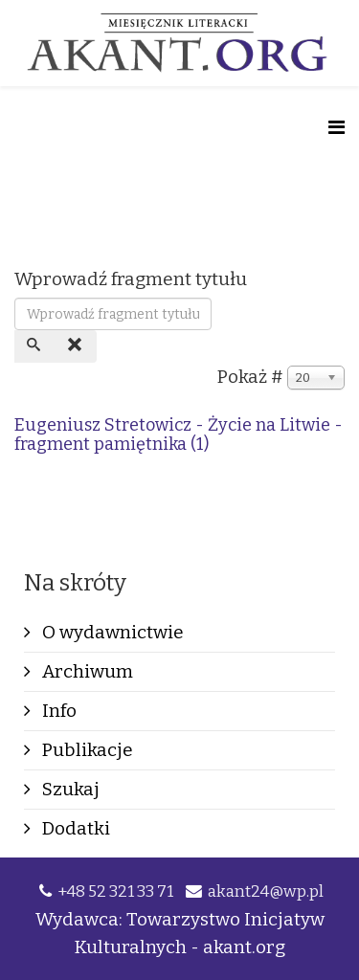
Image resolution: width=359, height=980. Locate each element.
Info (57, 711)
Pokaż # (250, 377)
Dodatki (74, 828)
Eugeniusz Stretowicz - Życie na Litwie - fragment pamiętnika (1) (179, 434)
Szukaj (69, 789)
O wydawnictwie (111, 632)
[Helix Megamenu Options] (337, 128)
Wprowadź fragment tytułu (133, 279)
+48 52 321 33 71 (115, 891)
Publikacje (86, 750)
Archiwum (86, 671)
